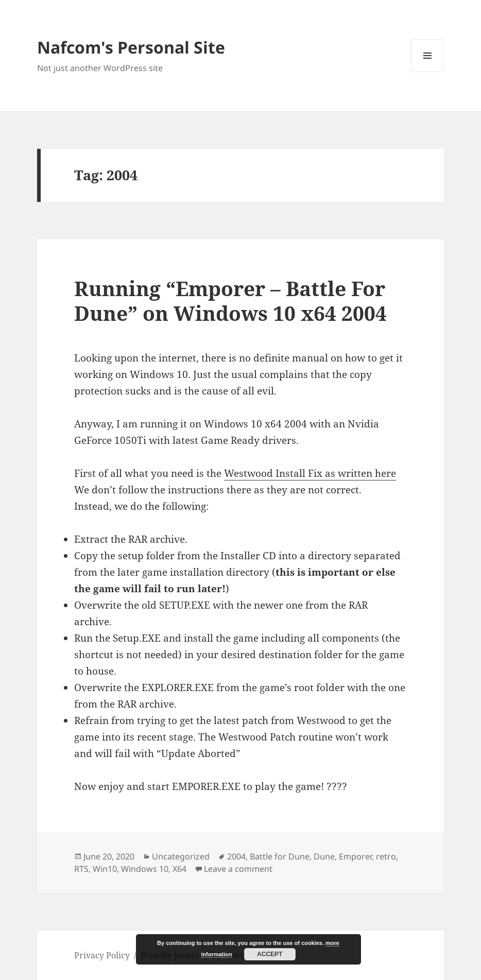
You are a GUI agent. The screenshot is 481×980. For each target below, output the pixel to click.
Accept (270, 954)
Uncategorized (181, 856)
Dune (324, 856)
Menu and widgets (428, 72)
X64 (179, 869)
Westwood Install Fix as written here (310, 473)
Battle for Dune (280, 856)
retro (386, 856)
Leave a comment (238, 869)
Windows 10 (145, 869)
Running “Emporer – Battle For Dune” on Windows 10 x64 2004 (230, 300)
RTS (81, 869)
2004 (236, 856)
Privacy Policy (102, 955)
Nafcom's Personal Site (131, 47)
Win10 (105, 869)
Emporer (355, 856)
